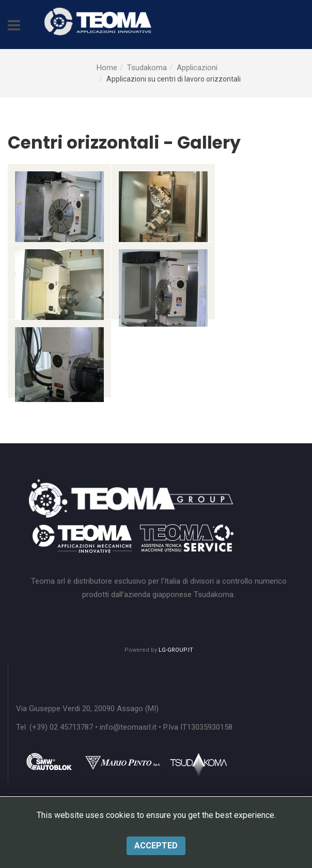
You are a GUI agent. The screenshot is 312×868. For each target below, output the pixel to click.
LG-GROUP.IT (176, 650)
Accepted (156, 846)
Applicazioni (197, 68)
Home (107, 68)
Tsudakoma (147, 68)
